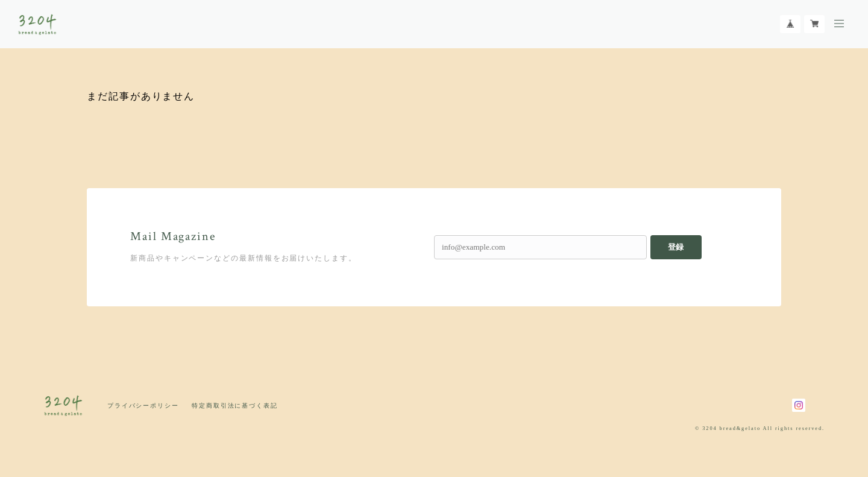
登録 (676, 247)
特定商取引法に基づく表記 (235, 406)
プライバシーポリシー (143, 406)
